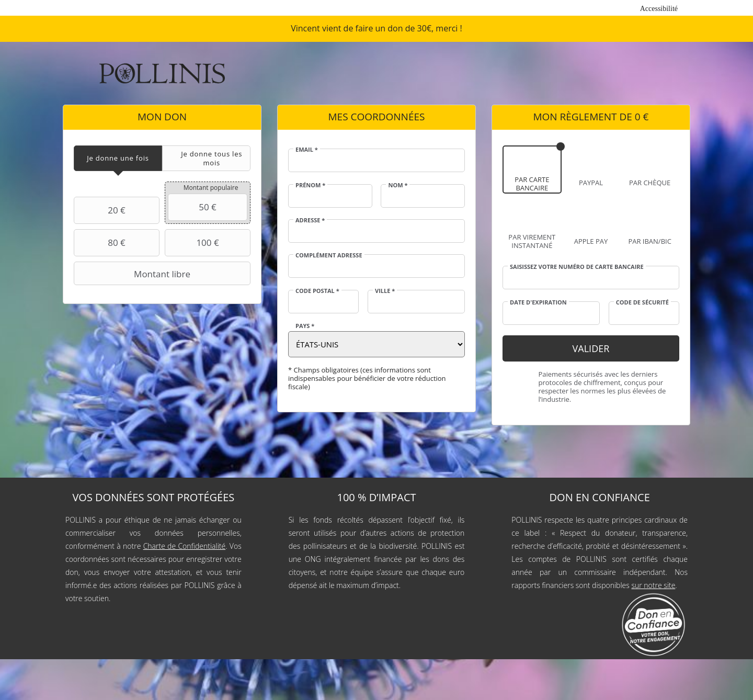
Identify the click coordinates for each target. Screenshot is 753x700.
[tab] (118, 159)
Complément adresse (329, 255)
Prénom (310, 185)
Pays (305, 326)
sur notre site (653, 585)
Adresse (310, 220)
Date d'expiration (538, 302)
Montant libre (133, 274)
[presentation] (118, 159)
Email (307, 150)
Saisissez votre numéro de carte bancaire (577, 267)
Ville (385, 291)
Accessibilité (659, 9)
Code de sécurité (642, 302)
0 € (642, 117)
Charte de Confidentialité (185, 546)
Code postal (317, 291)
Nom (398, 185)
